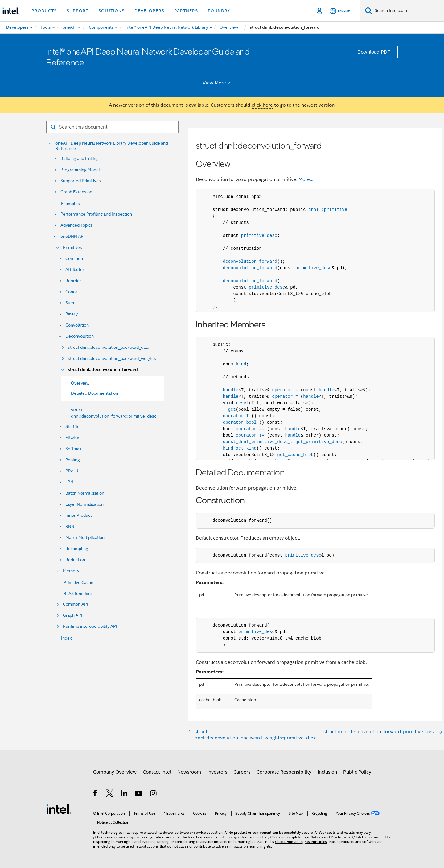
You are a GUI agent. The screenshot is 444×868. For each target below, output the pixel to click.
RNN (70, 527)
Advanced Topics (77, 225)
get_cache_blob (295, 455)
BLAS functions (78, 594)
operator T (236, 416)
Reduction (75, 560)
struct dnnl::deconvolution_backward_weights (112, 358)
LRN (69, 482)
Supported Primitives (81, 181)
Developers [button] (149, 11)
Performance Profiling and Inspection (96, 214)
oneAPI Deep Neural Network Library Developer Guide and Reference (112, 146)
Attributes (75, 270)
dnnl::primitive (328, 210)
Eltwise (72, 438)
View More (218, 83)
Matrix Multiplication (85, 538)
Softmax (73, 449)
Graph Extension (76, 192)
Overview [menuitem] (80, 383)
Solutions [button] (111, 11)
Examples (70, 204)
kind (241, 364)
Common (74, 259)
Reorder (73, 281)
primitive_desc (259, 236)
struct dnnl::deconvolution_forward (103, 370)
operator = (285, 390)
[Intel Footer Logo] (59, 809)
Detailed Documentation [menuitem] (95, 393)
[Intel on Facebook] (95, 794)
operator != (250, 435)
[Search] (369, 11)
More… (306, 179)
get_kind (246, 448)
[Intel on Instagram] (154, 794)
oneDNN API (73, 236)
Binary (72, 314)
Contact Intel (157, 772)
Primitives (72, 247)
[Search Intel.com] (408, 11)
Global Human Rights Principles (301, 842)
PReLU (72, 471)
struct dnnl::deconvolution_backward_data (109, 347)
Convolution (77, 325)
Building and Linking (80, 159)
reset (242, 403)
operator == (250, 429)
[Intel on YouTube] (139, 794)
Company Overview (115, 772)
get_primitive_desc (319, 442)
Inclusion (327, 772)
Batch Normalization (85, 493)
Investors (217, 772)
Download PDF (374, 52)
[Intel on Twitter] (110, 794)
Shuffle (72, 427)
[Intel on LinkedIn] (124, 794)
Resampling (77, 549)
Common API (76, 604)
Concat (72, 292)
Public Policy (357, 772)
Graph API (73, 615)
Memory (71, 571)
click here (262, 105)
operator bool (240, 422)
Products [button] (44, 11)
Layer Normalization (84, 504)
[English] (340, 11)
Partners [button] (186, 11)
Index (66, 638)
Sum (70, 303)
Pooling (73, 460)
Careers (242, 772)
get (232, 409)
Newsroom (189, 772)
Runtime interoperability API (90, 626)
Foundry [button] (219, 11)
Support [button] (78, 11)
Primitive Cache (78, 582)
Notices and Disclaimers (330, 837)
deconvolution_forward (250, 261)
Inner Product (79, 515)
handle (231, 390)
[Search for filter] (112, 127)
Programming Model (80, 170)
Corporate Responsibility (284, 772)
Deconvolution (80, 336)
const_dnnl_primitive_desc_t (258, 442)
